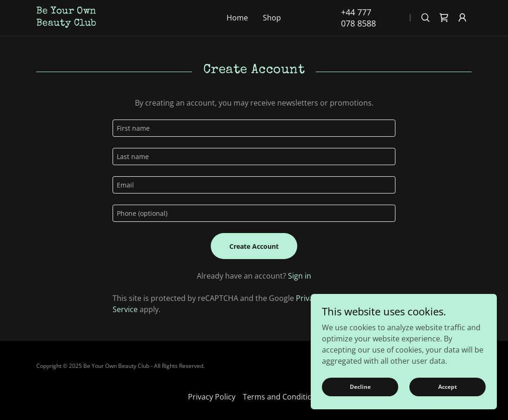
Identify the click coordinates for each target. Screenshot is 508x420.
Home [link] (237, 18)
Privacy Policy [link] (212, 397)
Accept (448, 387)
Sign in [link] (300, 276)
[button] (462, 18)
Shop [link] (272, 18)
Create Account (254, 246)
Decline (360, 387)
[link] (102, 23)
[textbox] (254, 128)
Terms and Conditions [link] (282, 397)
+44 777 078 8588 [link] (358, 18)
